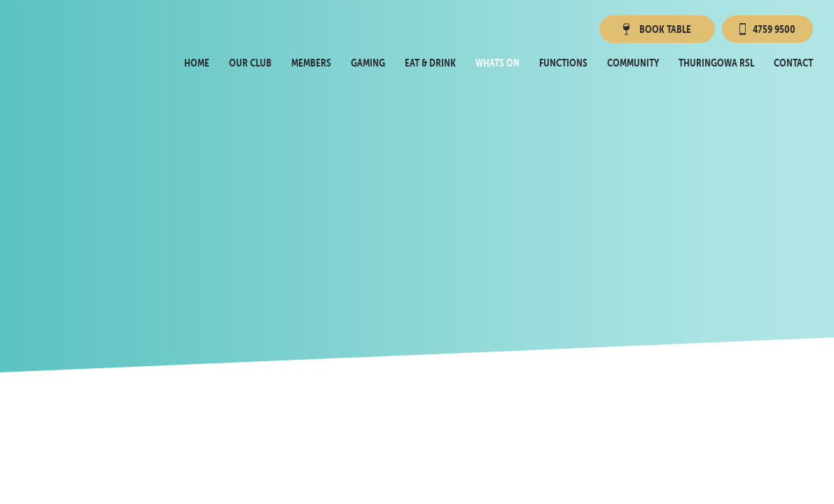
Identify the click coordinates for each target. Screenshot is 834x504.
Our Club (250, 63)
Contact (793, 63)
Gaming (368, 63)
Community (633, 63)
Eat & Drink (430, 63)
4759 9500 (767, 29)
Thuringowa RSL (716, 63)
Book (656, 29)
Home (197, 63)
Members (311, 63)
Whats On (498, 63)
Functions (563, 63)
